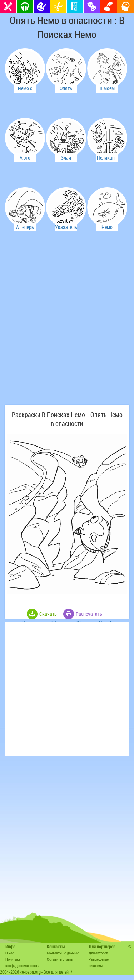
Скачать (48, 614)
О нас (10, 953)
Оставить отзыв (60, 959)
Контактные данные (63, 953)
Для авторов (98, 953)
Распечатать (89, 614)
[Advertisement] (67, 338)
